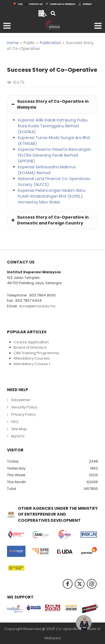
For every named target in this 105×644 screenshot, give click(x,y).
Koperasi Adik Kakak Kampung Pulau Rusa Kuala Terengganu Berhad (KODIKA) (53, 126)
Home (13, 43)
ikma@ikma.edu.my (37, 306)
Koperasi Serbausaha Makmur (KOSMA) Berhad (47, 170)
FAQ (15, 422)
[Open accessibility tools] (44, 13)
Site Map (19, 429)
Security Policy (24, 407)
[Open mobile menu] (7, 26)
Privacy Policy (24, 414)
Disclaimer (21, 400)
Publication (51, 43)
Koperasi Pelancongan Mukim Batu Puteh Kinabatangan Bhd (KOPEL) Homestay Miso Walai (52, 196)
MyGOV (18, 436)
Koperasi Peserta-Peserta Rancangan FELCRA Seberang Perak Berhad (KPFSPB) (54, 155)
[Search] (53, 14)
